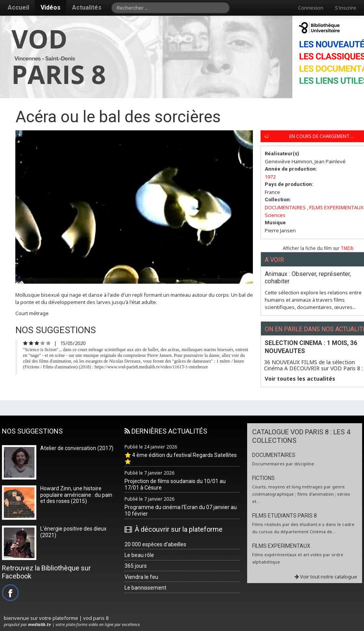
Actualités (87, 7)
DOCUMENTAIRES (285, 207)
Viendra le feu (141, 577)
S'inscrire (346, 8)
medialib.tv (39, 624)
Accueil (18, 7)
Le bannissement (145, 588)
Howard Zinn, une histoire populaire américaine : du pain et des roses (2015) (76, 495)
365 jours (136, 566)
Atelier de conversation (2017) (77, 448)
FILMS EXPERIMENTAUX (336, 207)
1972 (270, 177)
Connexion (311, 8)
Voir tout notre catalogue (326, 577)
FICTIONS (263, 478)
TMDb (347, 248)
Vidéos (51, 7)
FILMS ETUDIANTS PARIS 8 (284, 516)
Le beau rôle (139, 555)
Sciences (275, 215)
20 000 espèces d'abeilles (155, 544)
